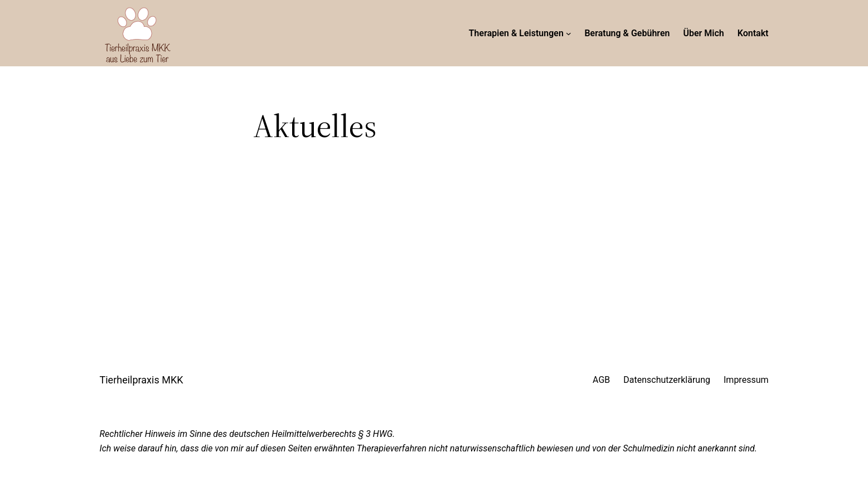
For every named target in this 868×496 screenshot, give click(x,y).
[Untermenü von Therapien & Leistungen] (569, 33)
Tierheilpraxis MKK (142, 380)
